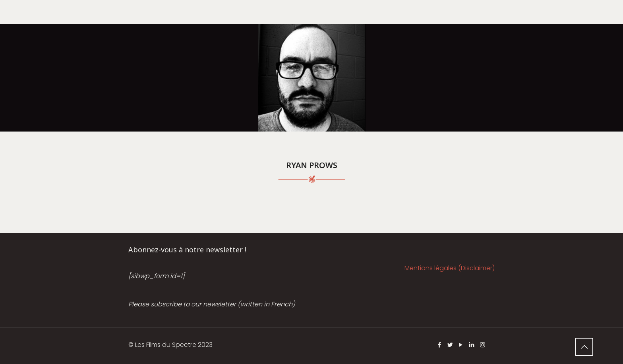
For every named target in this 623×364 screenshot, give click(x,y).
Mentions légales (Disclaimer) (450, 268)
